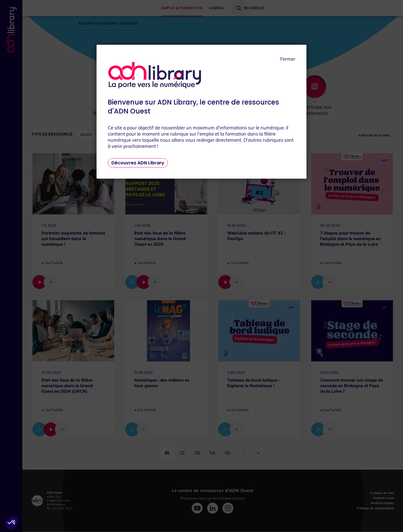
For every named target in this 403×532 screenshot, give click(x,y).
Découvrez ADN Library (138, 163)
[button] (12, 522)
